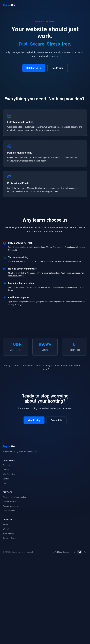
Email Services (9, 511)
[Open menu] (84, 5)
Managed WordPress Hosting (15, 497)
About (5, 524)
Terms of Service (10, 538)
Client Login (8, 483)
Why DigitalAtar (9, 474)
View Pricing (34, 420)
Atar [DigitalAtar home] (9, 5)
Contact (6, 479)
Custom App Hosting (11, 502)
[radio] (74, 552)
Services (6, 465)
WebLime (7, 529)
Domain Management (12, 506)
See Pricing (58, 68)
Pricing (6, 470)
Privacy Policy (9, 533)
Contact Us (57, 420)
